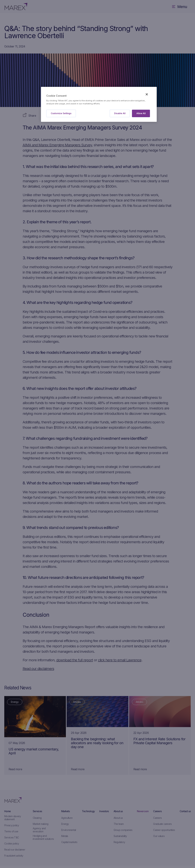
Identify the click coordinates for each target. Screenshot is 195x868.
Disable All (120, 113)
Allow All (141, 113)
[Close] (147, 94)
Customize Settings (61, 113)
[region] (99, 104)
